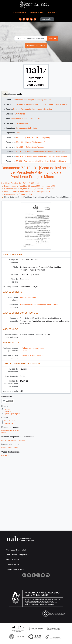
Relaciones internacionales (33, 348)
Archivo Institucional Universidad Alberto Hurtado (40, 305)
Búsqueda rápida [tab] (15, 94)
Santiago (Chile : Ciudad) (32, 355)
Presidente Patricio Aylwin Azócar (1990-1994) (20, 183)
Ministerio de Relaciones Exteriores (25, 119)
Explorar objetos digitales (11, 414)
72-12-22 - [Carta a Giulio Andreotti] (30, 142)
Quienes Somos (19, 13)
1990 (18, 133)
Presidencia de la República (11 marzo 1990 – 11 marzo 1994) (41, 104)
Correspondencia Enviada (26, 128)
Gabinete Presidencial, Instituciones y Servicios (32, 109)
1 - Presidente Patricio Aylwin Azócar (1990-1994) (32, 100)
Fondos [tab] (5, 94)
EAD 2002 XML (8, 423)
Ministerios (20, 114)
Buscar (52, 38)
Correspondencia (21, 123)
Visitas (25, 351)
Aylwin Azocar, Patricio (29, 297)
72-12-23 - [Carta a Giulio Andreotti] (30, 147)
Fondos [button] (52, 13)
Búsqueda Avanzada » (36, 46)
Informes (5, 409)
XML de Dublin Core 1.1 (11, 421)
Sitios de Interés (37, 13)
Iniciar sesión (46, 19)
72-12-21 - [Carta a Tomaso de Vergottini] (33, 138)
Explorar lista (7, 411)
